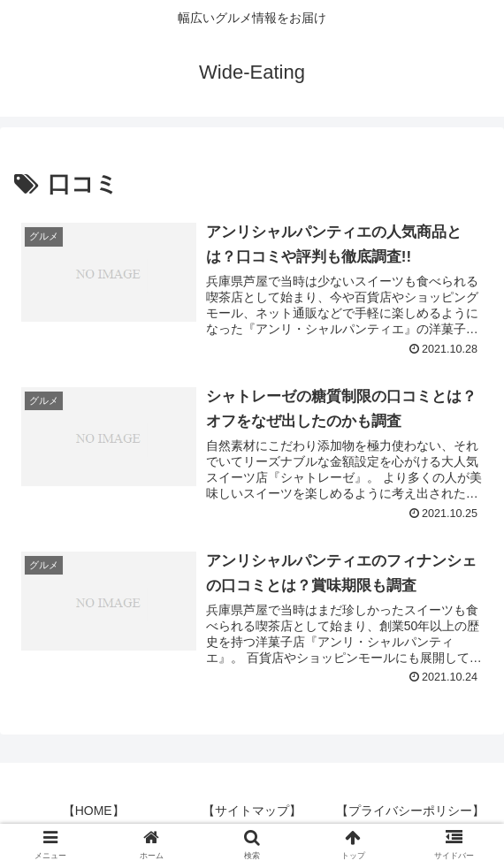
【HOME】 (94, 811)
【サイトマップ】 (252, 811)
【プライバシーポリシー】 (410, 811)
